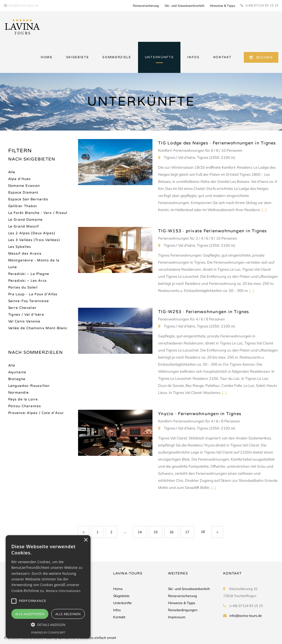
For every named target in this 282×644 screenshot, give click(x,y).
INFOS (193, 57)
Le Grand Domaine (26, 220)
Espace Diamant (23, 192)
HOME (47, 57)
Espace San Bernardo (28, 199)
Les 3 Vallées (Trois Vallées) (34, 240)
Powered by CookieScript (48, 633)
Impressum (177, 617)
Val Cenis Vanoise (24, 321)
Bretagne (17, 379)
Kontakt (119, 617)
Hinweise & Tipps (222, 6)
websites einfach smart (98, 638)
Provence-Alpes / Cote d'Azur (36, 413)
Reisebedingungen (183, 610)
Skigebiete (121, 596)
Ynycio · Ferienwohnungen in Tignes (200, 414)
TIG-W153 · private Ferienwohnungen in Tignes (212, 231)
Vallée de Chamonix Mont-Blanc (38, 328)
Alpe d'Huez (20, 179)
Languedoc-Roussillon (29, 386)
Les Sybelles (20, 247)
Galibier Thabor (23, 206)
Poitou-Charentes (25, 406)
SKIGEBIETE (78, 57)
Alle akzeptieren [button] (30, 614)
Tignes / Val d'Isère (26, 315)
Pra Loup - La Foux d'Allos (33, 294)
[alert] (48, 587)
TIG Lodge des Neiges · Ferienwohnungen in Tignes (217, 143)
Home (118, 589)
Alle (12, 172)
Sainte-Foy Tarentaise (29, 301)
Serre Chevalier (23, 308)
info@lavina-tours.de (21, 5)
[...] (264, 210)
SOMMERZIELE (117, 57)
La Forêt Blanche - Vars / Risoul (38, 213)
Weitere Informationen (63, 591)
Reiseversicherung (146, 6)
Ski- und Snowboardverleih (184, 6)
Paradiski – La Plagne (29, 274)
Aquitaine (17, 372)
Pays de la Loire (23, 399)
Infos (117, 610)
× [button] (86, 540)
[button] (48, 624)
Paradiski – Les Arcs (28, 281)
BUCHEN (261, 57)
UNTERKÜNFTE (159, 57)
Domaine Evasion (24, 186)
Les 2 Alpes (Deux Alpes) (32, 233)
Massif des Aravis (25, 253)
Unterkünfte (122, 603)
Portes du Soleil (23, 287)
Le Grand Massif (24, 226)
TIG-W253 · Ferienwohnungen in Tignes (204, 312)
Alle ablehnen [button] (68, 614)
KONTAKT (222, 57)
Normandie (19, 393)
